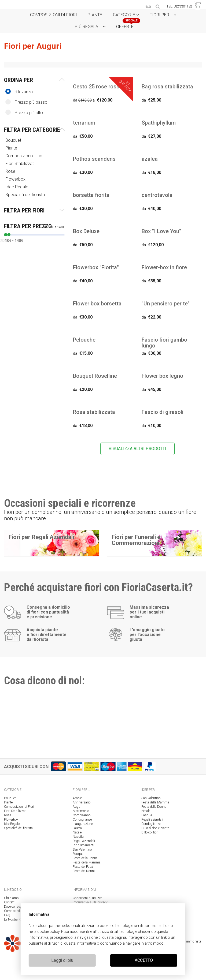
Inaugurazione (83, 824)
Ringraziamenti (83, 845)
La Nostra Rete (14, 919)
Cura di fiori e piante (155, 828)
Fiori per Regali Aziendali (41, 537)
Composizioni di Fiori (54, 15)
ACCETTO (144, 960)
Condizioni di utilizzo (87, 898)
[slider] (6, 235)
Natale (77, 832)
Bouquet (14, 140)
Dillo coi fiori (150, 832)
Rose (11, 171)
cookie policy (48, 932)
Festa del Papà (83, 867)
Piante (95, 15)
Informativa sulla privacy (90, 902)
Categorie (126, 15)
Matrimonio (81, 811)
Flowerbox (16, 179)
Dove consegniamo (17, 907)
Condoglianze (82, 820)
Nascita (78, 837)
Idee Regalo (17, 187)
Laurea (77, 828)
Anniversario (82, 802)
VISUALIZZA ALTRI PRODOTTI (137, 449)
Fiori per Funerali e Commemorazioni (136, 540)
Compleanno (82, 815)
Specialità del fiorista (26, 195)
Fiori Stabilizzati (21, 164)
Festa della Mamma (87, 862)
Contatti (10, 902)
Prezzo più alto (24, 112)
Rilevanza (19, 91)
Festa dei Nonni (84, 871)
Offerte (127, 25)
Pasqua (78, 854)
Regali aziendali (152, 820)
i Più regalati (89, 27)
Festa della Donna (85, 858)
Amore (77, 798)
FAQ (7, 915)
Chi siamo (11, 898)
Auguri (78, 807)
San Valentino (82, 850)
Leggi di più (62, 960)
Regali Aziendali (84, 841)
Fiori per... (163, 15)
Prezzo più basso (26, 102)
